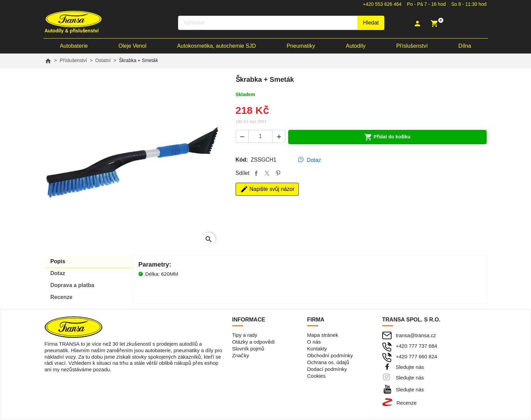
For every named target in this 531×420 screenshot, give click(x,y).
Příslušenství (412, 47)
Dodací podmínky (327, 370)
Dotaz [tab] (314, 161)
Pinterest (278, 174)
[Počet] (261, 137)
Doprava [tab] (72, 286)
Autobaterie (74, 47)
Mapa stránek (323, 336)
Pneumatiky (301, 47)
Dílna (465, 47)
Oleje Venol (132, 47)
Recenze (407, 404)
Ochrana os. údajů (328, 363)
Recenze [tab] (62, 298)
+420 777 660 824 (417, 357)
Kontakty (317, 350)
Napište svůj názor (267, 190)
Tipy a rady (245, 336)
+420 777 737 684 (417, 347)
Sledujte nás (410, 368)
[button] (418, 24)
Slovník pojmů (248, 350)
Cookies (316, 377)
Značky (241, 356)
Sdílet (256, 174)
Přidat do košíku (387, 138)
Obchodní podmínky (330, 356)
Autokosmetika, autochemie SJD (216, 47)
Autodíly (356, 47)
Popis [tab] (58, 262)
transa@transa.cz (416, 336)
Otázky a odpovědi (254, 343)
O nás (314, 343)
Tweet (267, 174)
